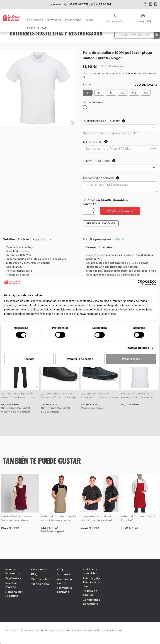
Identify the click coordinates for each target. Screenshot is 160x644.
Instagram (145, 4)
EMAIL (120, 240)
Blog (34, 574)
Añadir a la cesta (120, 211)
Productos (35, 20)
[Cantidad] (87, 211)
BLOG (89, 20)
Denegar (29, 359)
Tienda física (40, 584)
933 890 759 (121, 630)
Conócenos (73, 20)
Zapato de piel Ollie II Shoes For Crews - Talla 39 (99, 395)
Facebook (156, 4)
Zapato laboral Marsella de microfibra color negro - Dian (60, 396)
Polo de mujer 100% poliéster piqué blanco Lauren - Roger (137, 396)
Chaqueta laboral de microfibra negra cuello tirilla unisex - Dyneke (98, 519)
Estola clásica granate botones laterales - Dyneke (16, 519)
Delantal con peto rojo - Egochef (138, 518)
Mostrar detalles (138, 348)
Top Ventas (13, 578)
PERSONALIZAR (37, 28)
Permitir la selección (80, 359)
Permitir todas (131, 359)
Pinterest (151, 4)
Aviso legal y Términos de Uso (92, 582)
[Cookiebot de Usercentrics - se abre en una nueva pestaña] (140, 282)
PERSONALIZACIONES (101, 223)
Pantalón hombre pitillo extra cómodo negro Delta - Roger (20, 396)
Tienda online (41, 579)
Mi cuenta (64, 574)
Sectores (54, 20)
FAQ (60, 569)
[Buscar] (137, 35)
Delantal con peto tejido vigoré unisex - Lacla (58, 518)
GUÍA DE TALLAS (146, 85)
